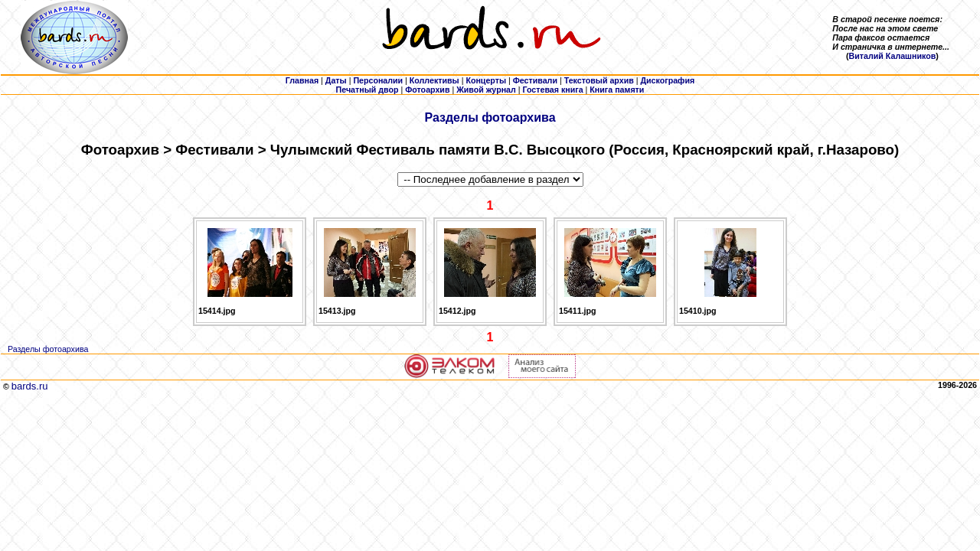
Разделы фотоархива (490, 117)
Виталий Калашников (893, 56)
